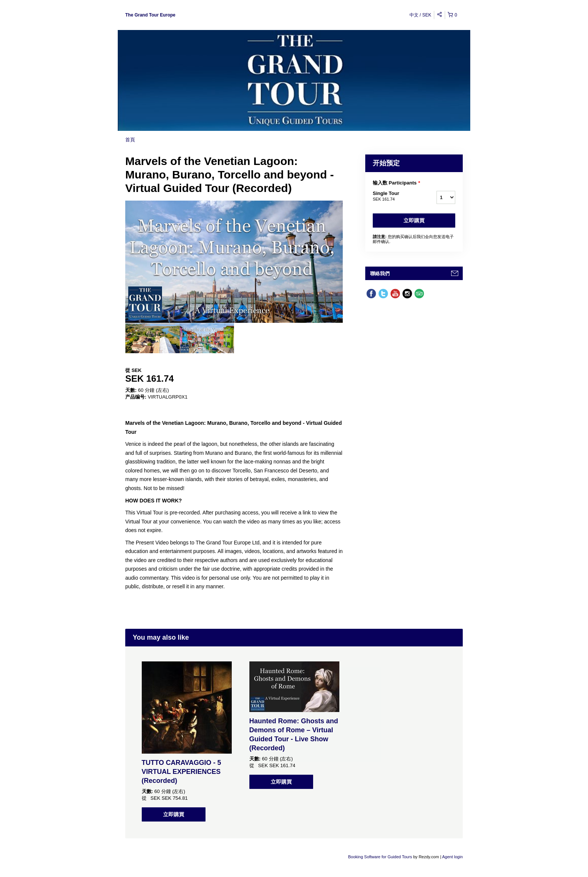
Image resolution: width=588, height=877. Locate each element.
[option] (152, 338)
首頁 (130, 140)
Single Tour (395, 196)
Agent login (452, 857)
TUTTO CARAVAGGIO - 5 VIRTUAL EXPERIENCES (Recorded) (181, 772)
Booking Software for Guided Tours (380, 857)
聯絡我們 (380, 274)
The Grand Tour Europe (150, 15)
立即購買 (414, 220)
